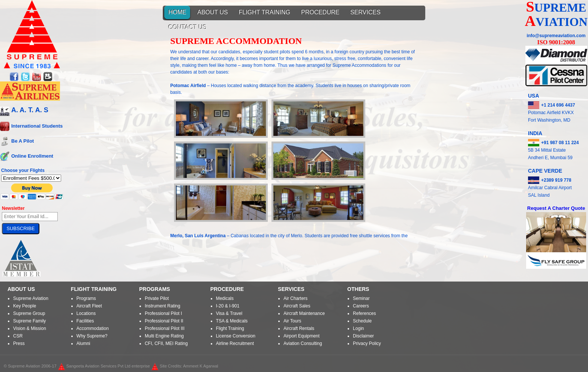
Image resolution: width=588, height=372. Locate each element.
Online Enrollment (32, 156)
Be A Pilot (22, 141)
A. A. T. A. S (30, 110)
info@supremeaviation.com (556, 36)
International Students (37, 126)
